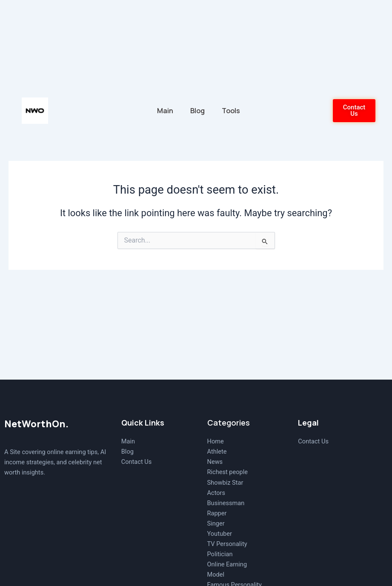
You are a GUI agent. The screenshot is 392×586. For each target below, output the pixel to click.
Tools (231, 111)
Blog (197, 111)
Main (165, 111)
